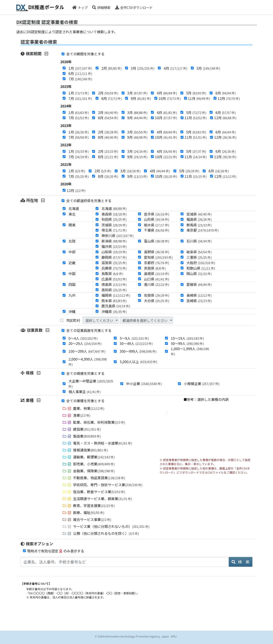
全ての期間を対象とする (83, 54)
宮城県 (199, 214)
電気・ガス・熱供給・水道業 (103, 443)
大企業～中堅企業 (91, 383)
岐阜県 (199, 252)
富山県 (157, 241)
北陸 (72, 241)
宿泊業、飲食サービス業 (99, 492)
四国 (72, 284)
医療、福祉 (89, 512)
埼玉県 (114, 230)
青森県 (114, 214)
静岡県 (114, 257)
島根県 (157, 273)
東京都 (203, 230)
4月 (176, 68)
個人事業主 (85, 392)
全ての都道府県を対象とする (87, 201)
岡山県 (199, 273)
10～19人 (187, 338)
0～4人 (83, 338)
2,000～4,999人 (88, 362)
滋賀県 (114, 263)
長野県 (157, 252)
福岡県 (116, 295)
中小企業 (144, 384)
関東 (72, 225)
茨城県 (114, 225)
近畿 (72, 263)
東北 (72, 214)
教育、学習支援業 (94, 506)
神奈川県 (118, 236)
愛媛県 (199, 284)
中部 (72, 252)
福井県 (114, 246)
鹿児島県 (116, 306)
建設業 (87, 429)
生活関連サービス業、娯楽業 (103, 499)
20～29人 (85, 343)
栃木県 (157, 225)
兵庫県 (114, 268)
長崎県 (199, 295)
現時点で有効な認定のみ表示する (56, 551)
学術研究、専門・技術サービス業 (108, 485)
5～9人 (134, 338)
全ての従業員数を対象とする (87, 330)
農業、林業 (89, 408)
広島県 (114, 279)
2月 (112, 68)
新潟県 (114, 241)
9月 (141, 98)
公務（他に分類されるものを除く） (106, 533)
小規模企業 (202, 384)
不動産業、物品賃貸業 (99, 478)
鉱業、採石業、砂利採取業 (99, 422)
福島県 (199, 219)
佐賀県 (157, 295)
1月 (80, 68)
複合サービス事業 (92, 519)
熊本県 (114, 301)
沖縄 (72, 311)
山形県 (157, 219)
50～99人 (187, 343)
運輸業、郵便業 (94, 457)
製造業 (87, 436)
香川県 (157, 284)
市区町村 (73, 320)
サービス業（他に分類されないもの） (111, 526)
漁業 (82, 415)
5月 (208, 68)
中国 (72, 273)
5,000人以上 (138, 362)
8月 (112, 98)
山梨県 (114, 252)
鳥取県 (112, 273)
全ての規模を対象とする (83, 373)
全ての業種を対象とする (83, 401)
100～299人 (87, 351)
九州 (72, 295)
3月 (143, 68)
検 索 (241, 562)
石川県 (199, 241)
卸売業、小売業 (94, 464)
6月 (80, 73)
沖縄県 (114, 311)
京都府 (157, 263)
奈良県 (155, 268)
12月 (229, 98)
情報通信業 (90, 450)
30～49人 (136, 343)
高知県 (114, 290)
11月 (199, 98)
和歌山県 (201, 268)
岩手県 (157, 214)
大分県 (157, 301)
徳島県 (114, 284)
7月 (80, 79)
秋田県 (114, 219)
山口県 (157, 279)
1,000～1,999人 (190, 351)
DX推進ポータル (40, 7)
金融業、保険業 (94, 471)
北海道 (74, 208)
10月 (170, 98)
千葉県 (157, 230)
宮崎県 (199, 301)
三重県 (199, 257)
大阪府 (201, 263)
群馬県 (199, 225)
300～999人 (138, 351)
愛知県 (158, 257)
